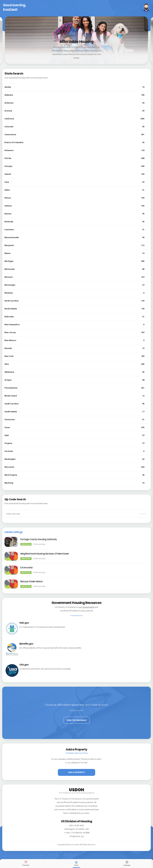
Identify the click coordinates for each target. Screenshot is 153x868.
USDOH (77, 789)
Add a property (77, 772)
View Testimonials (77, 720)
